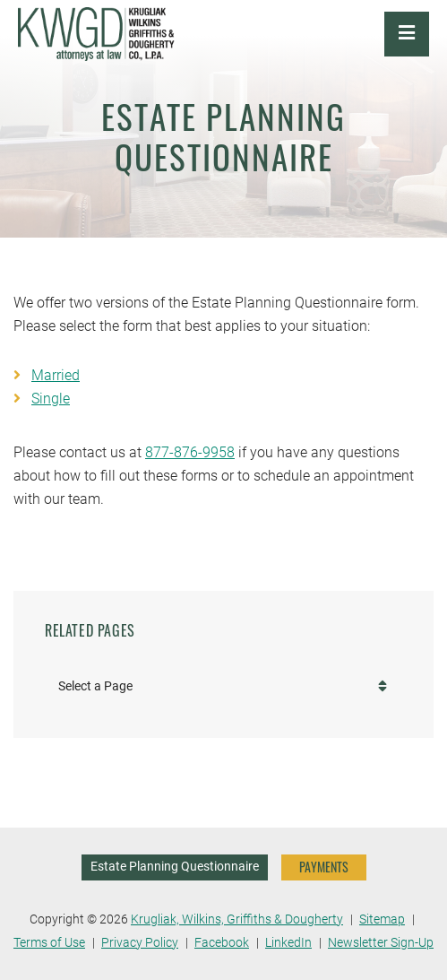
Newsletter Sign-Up (381, 943)
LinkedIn (288, 943)
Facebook (222, 943)
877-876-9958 (190, 452)
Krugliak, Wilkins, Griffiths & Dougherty (237, 919)
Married (56, 375)
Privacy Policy (140, 943)
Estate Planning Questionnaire (175, 867)
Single (51, 399)
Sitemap (382, 919)
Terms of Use (49, 943)
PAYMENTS (324, 867)
